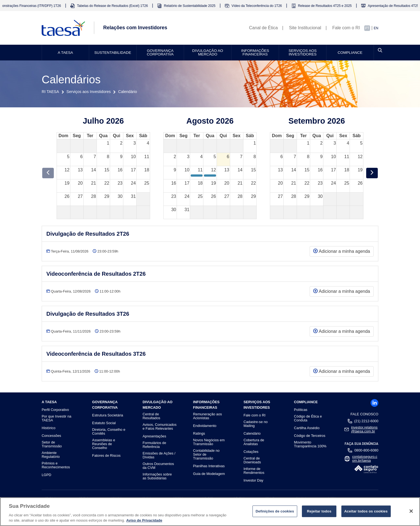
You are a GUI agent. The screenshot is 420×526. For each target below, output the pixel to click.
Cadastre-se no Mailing (256, 424)
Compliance (350, 53)
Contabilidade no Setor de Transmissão (206, 455)
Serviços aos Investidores (303, 53)
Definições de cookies (275, 511)
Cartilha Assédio (307, 428)
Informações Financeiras (255, 53)
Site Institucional (305, 28)
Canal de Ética (264, 28)
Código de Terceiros (310, 436)
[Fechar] (411, 511)
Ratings (199, 434)
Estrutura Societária (108, 415)
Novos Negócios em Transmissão (209, 442)
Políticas (301, 410)
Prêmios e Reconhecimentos (56, 465)
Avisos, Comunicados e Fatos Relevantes (160, 427)
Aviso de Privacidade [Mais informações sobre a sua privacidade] (144, 520)
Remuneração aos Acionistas (208, 416)
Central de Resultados (151, 416)
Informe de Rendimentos (254, 471)
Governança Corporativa (160, 53)
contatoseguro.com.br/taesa (365, 459)
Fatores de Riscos (106, 456)
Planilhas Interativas (209, 466)
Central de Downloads (252, 460)
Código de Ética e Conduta (308, 418)
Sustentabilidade (113, 53)
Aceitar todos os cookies (366, 511)
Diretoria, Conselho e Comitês (109, 432)
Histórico (49, 428)
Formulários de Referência (154, 445)
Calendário (252, 434)
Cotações (251, 452)
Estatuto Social (104, 423)
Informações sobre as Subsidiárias (157, 476)
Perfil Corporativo (55, 410)
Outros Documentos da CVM (158, 466)
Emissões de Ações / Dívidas (159, 455)
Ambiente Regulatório (51, 455)
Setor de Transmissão (52, 444)
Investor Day (253, 480)
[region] (210, 512)
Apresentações (154, 436)
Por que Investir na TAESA (56, 418)
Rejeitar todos (319, 511)
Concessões (51, 436)
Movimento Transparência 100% (310, 444)
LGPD (46, 475)
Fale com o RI (346, 28)
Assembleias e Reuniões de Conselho (104, 444)
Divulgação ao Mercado (208, 53)
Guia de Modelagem (209, 474)
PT (367, 28)
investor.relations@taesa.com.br (364, 429)
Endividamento (205, 426)
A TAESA (65, 53)
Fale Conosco (364, 414)
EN (376, 28)
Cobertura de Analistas (254, 442)
